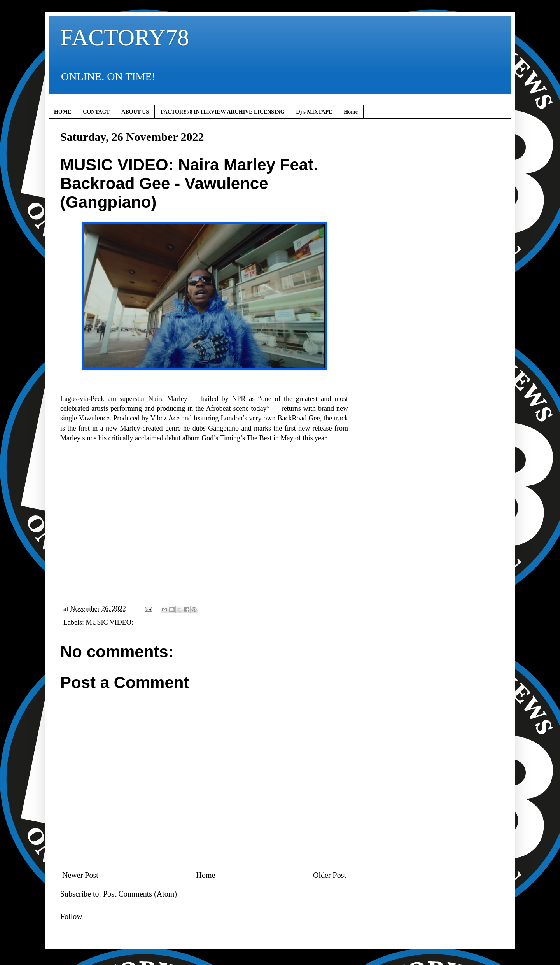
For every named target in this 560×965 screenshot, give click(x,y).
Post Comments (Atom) (140, 894)
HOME (63, 112)
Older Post (330, 875)
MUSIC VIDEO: (109, 622)
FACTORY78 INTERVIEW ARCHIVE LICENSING (222, 112)
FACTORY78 (125, 37)
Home (351, 112)
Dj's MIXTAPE (314, 112)
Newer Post (80, 875)
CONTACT (96, 112)
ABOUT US (135, 112)
